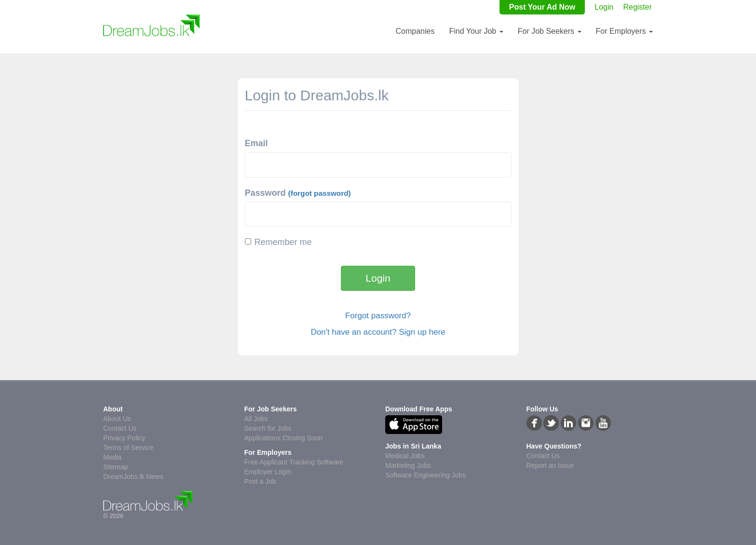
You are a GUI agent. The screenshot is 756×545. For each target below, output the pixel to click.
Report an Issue (550, 465)
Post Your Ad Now (542, 7)
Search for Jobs (268, 428)
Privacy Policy (124, 438)
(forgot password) (320, 193)
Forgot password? (378, 316)
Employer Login (268, 472)
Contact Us (120, 428)
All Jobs (256, 419)
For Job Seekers (550, 31)
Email (256, 143)
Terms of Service (128, 448)
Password (298, 193)
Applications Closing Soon (284, 438)
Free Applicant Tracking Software (294, 462)
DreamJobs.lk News (133, 477)
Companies (415, 31)
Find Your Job (476, 31)
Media (112, 457)
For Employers (624, 31)
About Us (117, 419)
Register (637, 7)
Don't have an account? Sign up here (378, 332)
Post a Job (260, 481)
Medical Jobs (405, 456)
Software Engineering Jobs (425, 475)
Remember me (278, 242)
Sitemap (115, 467)
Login (604, 7)
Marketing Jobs (408, 465)
